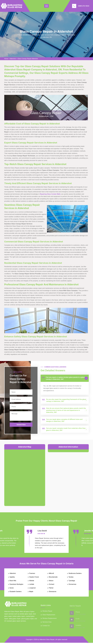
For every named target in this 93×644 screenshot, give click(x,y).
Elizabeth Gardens (16, 593)
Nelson (51, 582)
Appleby (12, 578)
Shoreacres (53, 593)
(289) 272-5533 (84, 6)
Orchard (51, 586)
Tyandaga (72, 582)
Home (6, 59)
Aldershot (13, 59)
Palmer (51, 589)
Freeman (32, 575)
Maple (31, 593)
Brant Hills (13, 582)
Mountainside (53, 578)
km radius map (25, 476)
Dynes (12, 589)
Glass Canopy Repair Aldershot (28, 59)
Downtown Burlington (16, 586)
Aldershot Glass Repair (47, 641)
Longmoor (33, 589)
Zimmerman (72, 586)
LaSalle (32, 586)
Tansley (71, 578)
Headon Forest (34, 578)
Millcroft (51, 575)
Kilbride (32, 582)
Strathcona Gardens (75, 575)
